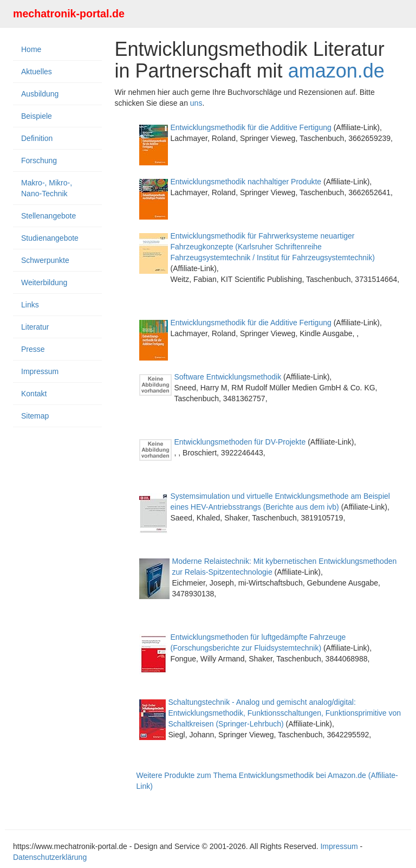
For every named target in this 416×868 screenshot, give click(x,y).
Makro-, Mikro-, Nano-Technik (47, 188)
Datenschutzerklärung (50, 857)
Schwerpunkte (45, 260)
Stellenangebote (48, 216)
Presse (33, 349)
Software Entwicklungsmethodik (228, 377)
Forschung (39, 160)
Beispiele (37, 116)
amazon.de (336, 71)
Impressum (40, 371)
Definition (37, 138)
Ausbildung (40, 94)
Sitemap (35, 416)
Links (30, 305)
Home (31, 49)
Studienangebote (50, 238)
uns (196, 103)
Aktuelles (37, 72)
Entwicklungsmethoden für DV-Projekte (240, 442)
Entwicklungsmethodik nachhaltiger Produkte (246, 182)
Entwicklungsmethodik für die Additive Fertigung (251, 127)
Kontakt (34, 394)
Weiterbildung (44, 282)
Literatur (35, 327)
